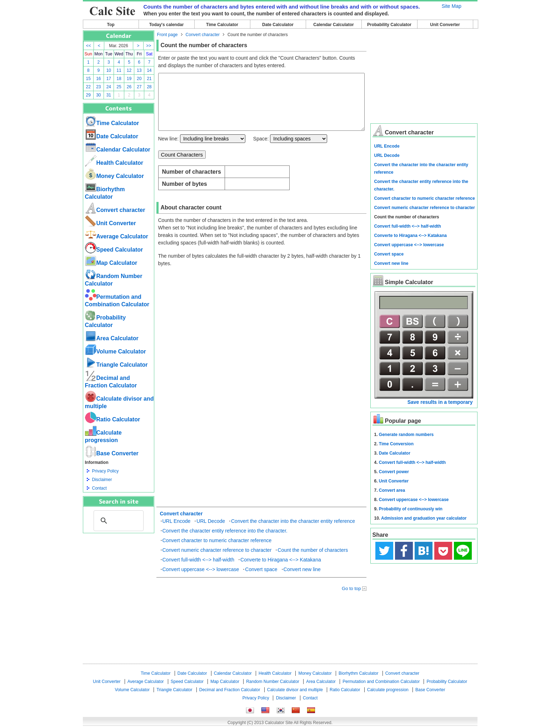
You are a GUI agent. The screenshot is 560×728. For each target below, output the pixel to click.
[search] (117, 521)
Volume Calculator (116, 351)
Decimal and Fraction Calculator (230, 690)
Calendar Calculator (333, 25)
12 (129, 70)
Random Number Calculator (273, 682)
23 (98, 87)
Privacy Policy (106, 471)
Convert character (115, 210)
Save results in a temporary (440, 402)
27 (139, 87)
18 (119, 79)
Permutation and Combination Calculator (381, 682)
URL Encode (177, 532)
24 (109, 87)
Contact (99, 488)
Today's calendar (167, 25)
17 (109, 79)
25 (119, 87)
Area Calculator (112, 338)
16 (98, 79)
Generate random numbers (406, 435)
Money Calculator (114, 176)
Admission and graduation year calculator (424, 518)
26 (129, 87)
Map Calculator (111, 263)
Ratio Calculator (113, 419)
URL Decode (211, 532)
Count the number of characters (313, 561)
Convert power (394, 472)
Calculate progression (388, 690)
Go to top (351, 599)
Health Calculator (114, 163)
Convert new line (302, 580)
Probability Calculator (389, 25)
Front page (167, 35)
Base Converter (112, 453)
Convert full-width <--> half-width (199, 570)
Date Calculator (278, 25)
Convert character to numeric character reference (217, 551)
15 (88, 79)
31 (109, 95)
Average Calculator (117, 236)
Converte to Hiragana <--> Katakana (281, 570)
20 (139, 79)
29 (88, 95)
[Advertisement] (119, 573)
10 (109, 70)
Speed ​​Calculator (114, 250)
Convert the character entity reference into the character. (225, 541)
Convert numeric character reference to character (217, 561)
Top (111, 25)
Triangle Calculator (116, 365)
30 (98, 95)
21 (149, 79)
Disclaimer (102, 480)
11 (119, 70)
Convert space (261, 580)
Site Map (452, 6)
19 (129, 79)
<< (89, 46)
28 (149, 87)
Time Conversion (396, 444)
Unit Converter (445, 25)
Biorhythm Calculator (358, 673)
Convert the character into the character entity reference (293, 532)
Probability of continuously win (411, 509)
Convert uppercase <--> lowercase (201, 580)
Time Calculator (222, 25)
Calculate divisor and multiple (295, 690)
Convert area (392, 490)
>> (149, 46)
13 (139, 70)
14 (149, 70)
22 (88, 87)
